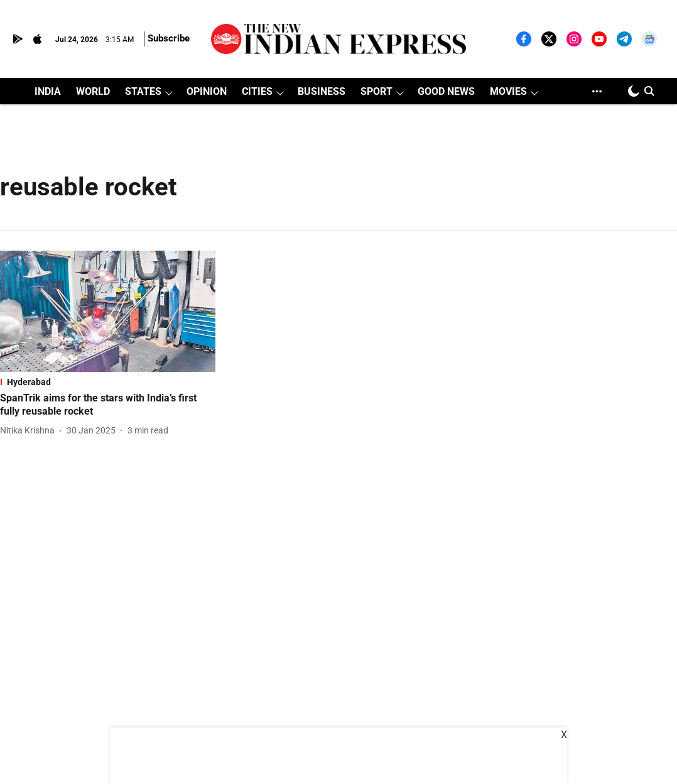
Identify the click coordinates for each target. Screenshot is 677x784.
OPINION (207, 91)
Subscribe (169, 38)
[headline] (108, 405)
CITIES (257, 91)
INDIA (48, 91)
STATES (143, 91)
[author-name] (30, 431)
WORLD (93, 91)
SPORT (376, 91)
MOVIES (508, 91)
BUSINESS (322, 91)
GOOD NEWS (446, 91)
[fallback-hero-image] (108, 311)
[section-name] (108, 382)
